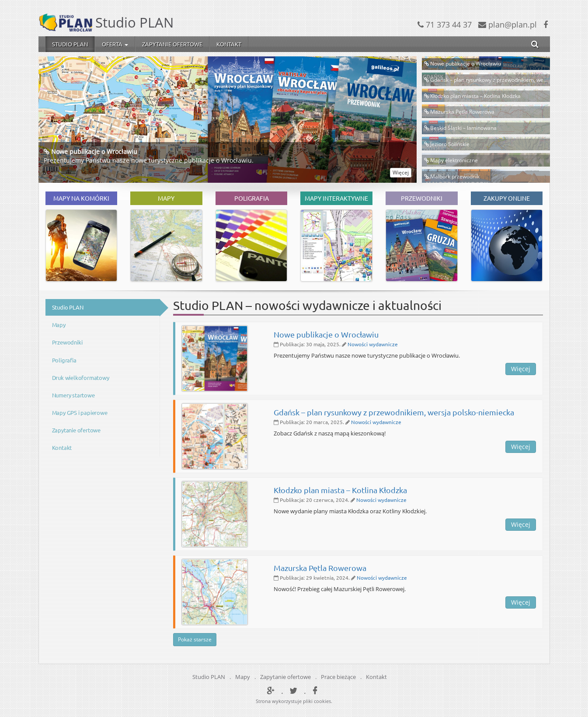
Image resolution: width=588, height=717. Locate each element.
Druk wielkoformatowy (81, 378)
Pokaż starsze (195, 639)
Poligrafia (64, 360)
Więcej (401, 172)
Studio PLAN (70, 44)
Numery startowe (73, 395)
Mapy (59, 325)
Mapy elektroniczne (454, 160)
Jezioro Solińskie (450, 144)
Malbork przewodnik (455, 176)
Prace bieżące (338, 677)
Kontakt (229, 44)
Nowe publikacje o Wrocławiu (94, 151)
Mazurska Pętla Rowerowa (462, 112)
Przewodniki (67, 342)
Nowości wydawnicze (373, 344)
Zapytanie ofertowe (172, 44)
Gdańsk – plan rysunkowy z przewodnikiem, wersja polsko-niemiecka (394, 412)
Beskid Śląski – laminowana (463, 128)
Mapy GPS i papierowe (80, 412)
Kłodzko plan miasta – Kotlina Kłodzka (475, 96)
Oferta (115, 44)
